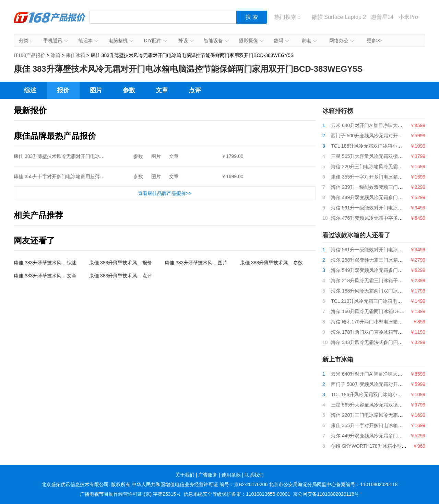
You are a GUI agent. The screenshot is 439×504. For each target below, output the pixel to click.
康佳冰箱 (75, 55)
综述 (30, 90)
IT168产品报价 (50, 22)
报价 (63, 90)
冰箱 (56, 55)
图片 (96, 90)
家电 (309, 41)
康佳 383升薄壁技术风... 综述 (45, 263)
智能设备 (216, 41)
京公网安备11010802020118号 (326, 494)
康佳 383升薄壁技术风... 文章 (45, 276)
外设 (186, 41)
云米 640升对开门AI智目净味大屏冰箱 (371, 125)
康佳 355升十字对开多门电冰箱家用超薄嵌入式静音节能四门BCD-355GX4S (95, 176)
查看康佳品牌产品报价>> (165, 193)
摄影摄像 (251, 41)
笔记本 (88, 41)
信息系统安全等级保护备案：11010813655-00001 (237, 494)
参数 (129, 90)
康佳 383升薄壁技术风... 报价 (121, 263)
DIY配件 (156, 41)
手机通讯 (56, 41)
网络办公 (342, 41)
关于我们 (185, 475)
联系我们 (254, 475)
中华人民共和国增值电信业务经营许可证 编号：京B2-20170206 (200, 484)
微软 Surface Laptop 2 (339, 17)
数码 (281, 41)
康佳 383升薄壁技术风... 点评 (121, 276)
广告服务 (208, 475)
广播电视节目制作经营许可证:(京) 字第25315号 (130, 494)
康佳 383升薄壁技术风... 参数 (271, 263)
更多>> (374, 41)
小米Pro (408, 17)
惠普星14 (382, 17)
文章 (162, 90)
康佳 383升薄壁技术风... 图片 (196, 263)
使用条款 (231, 475)
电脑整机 (121, 41)
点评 (195, 90)
